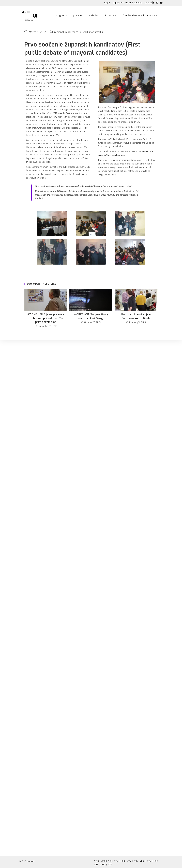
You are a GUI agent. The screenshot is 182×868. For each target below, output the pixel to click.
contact (148, 3)
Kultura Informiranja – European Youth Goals (136, 316)
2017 (149, 861)
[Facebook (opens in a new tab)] (153, 3)
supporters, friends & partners (127, 3)
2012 (116, 861)
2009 (96, 861)
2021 (110, 865)
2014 (129, 861)
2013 (123, 861)
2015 (136, 861)
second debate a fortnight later (85, 186)
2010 (103, 861)
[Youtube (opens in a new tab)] (161, 3)
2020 (103, 865)
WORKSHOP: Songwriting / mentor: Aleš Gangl (91, 316)
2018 (156, 861)
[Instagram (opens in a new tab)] (157, 3)
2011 (110, 861)
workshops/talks (93, 32)
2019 (96, 865)
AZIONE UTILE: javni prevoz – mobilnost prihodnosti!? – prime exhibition (46, 318)
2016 (142, 861)
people (107, 3)
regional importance (66, 32)
